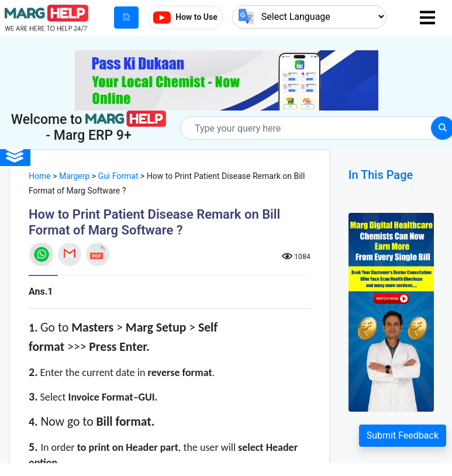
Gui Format (118, 176)
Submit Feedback (403, 435)
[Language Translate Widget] (309, 17)
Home (40, 176)
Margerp (74, 176)
